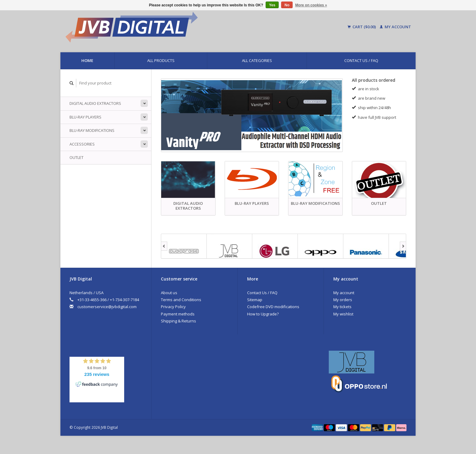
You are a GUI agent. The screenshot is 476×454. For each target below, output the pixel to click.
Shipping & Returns (178, 321)
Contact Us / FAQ (361, 60)
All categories (257, 60)
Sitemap (255, 300)
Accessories (82, 144)
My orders (343, 300)
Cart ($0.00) (362, 27)
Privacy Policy (173, 307)
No (287, 5)
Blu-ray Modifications (92, 130)
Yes (272, 5)
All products (161, 60)
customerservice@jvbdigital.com (107, 307)
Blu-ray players (85, 117)
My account (395, 27)
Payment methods (178, 314)
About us (169, 293)
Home (87, 60)
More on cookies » (311, 5)
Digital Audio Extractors (95, 103)
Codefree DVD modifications (273, 307)
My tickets (342, 307)
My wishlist (343, 314)
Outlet (76, 157)
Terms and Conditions (181, 300)
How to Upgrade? (263, 314)
